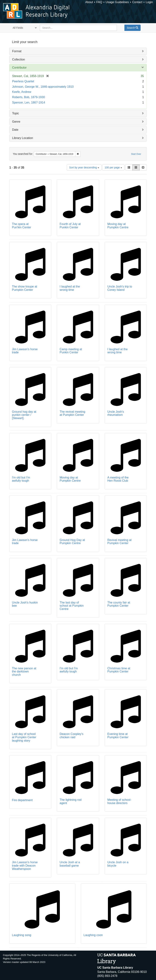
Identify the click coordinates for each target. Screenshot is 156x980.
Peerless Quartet (23, 81)
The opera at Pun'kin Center (21, 226)
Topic (16, 113)
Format (17, 51)
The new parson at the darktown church (24, 672)
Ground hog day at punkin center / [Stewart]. (24, 415)
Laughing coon (93, 935)
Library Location (23, 138)
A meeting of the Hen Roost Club (118, 479)
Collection (19, 59)
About (89, 2)
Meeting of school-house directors (119, 801)
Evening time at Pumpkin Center (118, 736)
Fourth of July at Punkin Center (70, 226)
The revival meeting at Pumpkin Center (72, 413)
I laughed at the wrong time (70, 288)
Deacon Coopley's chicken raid (71, 736)
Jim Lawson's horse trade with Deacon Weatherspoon (25, 865)
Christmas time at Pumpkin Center (119, 670)
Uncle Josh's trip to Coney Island (120, 288)
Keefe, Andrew (22, 92)
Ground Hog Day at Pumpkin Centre (72, 542)
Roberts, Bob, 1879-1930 (29, 97)
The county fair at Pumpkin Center (119, 604)
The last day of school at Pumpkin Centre (72, 606)
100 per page (113, 167)
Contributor (19, 68)
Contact (137, 2)
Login (149, 2)
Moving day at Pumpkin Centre (118, 226)
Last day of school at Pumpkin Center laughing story (24, 737)
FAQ (99, 2)
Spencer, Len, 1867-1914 (29, 102)
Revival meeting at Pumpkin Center (119, 542)
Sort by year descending (84, 167)
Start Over (136, 154)
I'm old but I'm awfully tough (21, 479)
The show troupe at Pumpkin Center (25, 288)
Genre (16, 122)
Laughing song (22, 935)
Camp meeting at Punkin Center (71, 351)
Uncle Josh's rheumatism (116, 413)
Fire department (22, 800)
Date (15, 130)
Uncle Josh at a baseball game (70, 864)
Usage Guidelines (117, 2)
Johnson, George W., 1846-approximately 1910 (43, 87)
